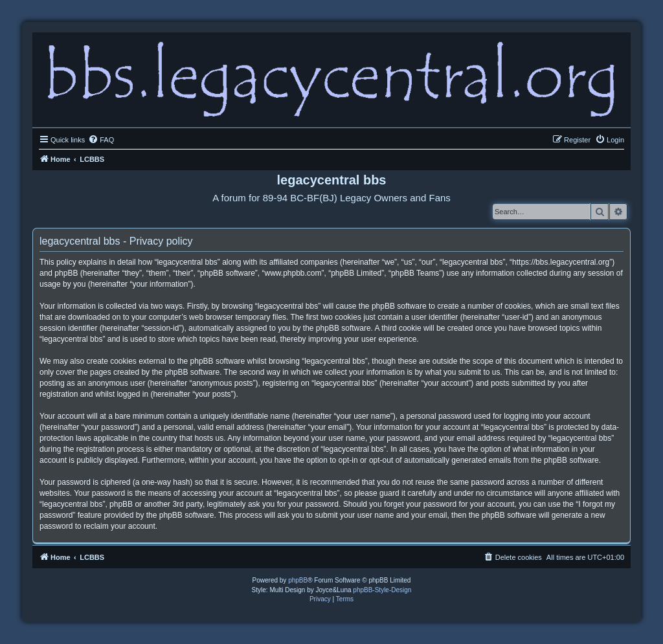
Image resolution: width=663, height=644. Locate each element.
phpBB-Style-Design (382, 590)
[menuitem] (101, 140)
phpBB (298, 580)
